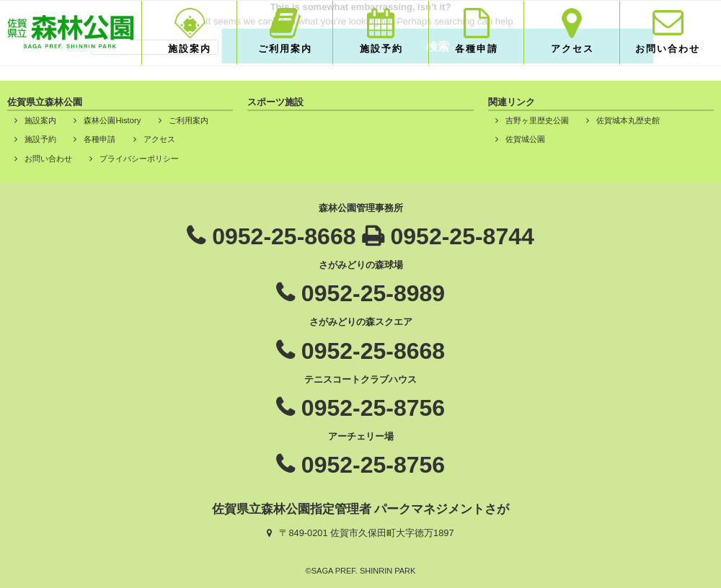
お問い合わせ (668, 49)
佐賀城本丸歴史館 (628, 120)
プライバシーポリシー (139, 159)
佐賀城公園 (525, 139)
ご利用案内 (285, 49)
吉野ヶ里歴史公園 (537, 120)
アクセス (572, 49)
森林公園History (112, 120)
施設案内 (190, 49)
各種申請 (477, 49)
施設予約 (381, 49)
